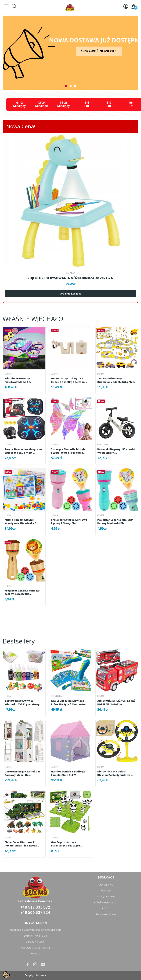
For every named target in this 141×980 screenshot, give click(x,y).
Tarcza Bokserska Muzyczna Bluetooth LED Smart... (23, 451)
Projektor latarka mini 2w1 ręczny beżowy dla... (23, 592)
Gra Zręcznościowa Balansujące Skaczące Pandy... (65, 844)
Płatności (106, 890)
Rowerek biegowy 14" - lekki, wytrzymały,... (116, 451)
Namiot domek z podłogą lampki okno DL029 (68, 773)
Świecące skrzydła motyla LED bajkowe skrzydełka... (68, 451)
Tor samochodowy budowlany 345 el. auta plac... (117, 380)
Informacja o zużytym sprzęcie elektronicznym (35, 930)
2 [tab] (71, 86)
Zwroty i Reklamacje (35, 936)
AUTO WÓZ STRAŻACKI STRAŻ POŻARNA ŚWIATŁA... (116, 703)
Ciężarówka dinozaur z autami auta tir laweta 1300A (21, 844)
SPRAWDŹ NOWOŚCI (99, 51)
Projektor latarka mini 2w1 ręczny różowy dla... (69, 522)
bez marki (103, 445)
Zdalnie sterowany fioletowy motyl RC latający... (17, 380)
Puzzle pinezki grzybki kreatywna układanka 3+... (22, 522)
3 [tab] (75, 86)
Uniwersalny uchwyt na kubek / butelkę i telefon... (69, 380)
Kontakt (35, 953)
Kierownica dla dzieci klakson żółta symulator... (115, 773)
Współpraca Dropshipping (35, 948)
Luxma (71, 273)
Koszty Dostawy (106, 896)
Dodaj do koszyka (70, 294)
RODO (106, 908)
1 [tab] (66, 86)
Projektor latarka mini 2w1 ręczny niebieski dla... (115, 522)
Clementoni (57, 696)
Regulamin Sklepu (106, 914)
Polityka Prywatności (106, 902)
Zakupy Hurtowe (35, 942)
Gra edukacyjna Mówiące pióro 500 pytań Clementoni (69, 703)
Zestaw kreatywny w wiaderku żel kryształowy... (23, 703)
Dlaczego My (106, 885)
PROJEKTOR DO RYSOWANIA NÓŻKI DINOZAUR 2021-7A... (70, 278)
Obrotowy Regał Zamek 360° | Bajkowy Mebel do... (24, 773)
